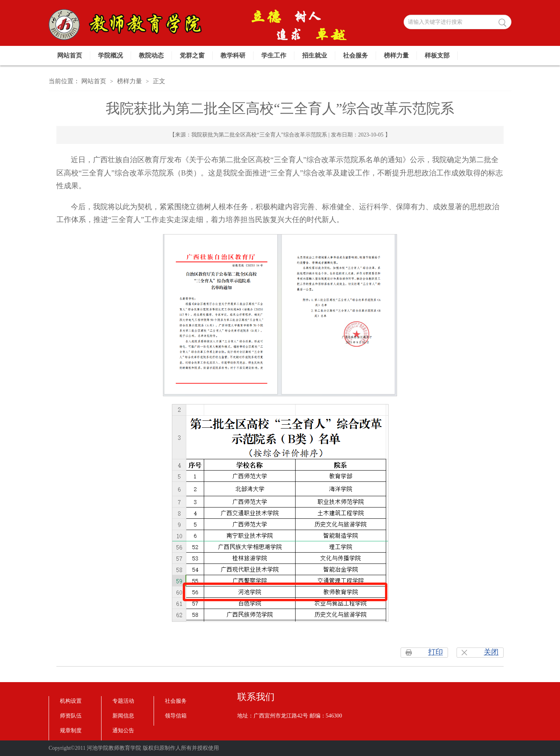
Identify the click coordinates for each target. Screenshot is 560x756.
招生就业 (315, 55)
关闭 (491, 652)
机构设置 (71, 701)
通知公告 (123, 731)
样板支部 (437, 55)
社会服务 (355, 55)
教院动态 (151, 55)
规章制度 (71, 731)
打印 (436, 652)
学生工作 (274, 55)
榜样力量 (396, 55)
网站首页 (70, 55)
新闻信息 (123, 716)
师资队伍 (71, 716)
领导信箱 (176, 716)
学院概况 (110, 55)
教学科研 (233, 55)
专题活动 (123, 701)
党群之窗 (192, 55)
